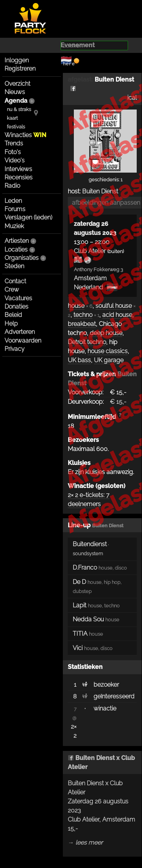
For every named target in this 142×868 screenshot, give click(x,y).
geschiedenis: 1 (105, 180)
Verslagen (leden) (28, 217)
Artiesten (17, 241)
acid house (117, 315)
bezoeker (106, 685)
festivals (16, 127)
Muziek (14, 226)
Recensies (19, 177)
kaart (12, 118)
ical (132, 98)
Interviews (18, 169)
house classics (108, 351)
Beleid (13, 315)
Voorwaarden (23, 341)
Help (11, 324)
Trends (14, 143)
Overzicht (17, 84)
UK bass (79, 360)
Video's (15, 160)
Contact (15, 281)
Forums (15, 209)
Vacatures (18, 298)
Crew (12, 290)
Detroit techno (87, 342)
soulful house (114, 306)
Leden (13, 201)
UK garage (109, 360)
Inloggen (17, 60)
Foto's (13, 152)
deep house (106, 333)
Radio (12, 186)
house (76, 306)
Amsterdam (90, 278)
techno (83, 315)
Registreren (20, 69)
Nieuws (15, 92)
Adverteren (20, 332)
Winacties (25, 135)
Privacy (15, 349)
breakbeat (82, 324)
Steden (14, 266)
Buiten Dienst (100, 191)
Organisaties (22, 258)
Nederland (88, 287)
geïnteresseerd (114, 696)
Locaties (16, 249)
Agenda (16, 101)
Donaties (16, 307)
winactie (105, 708)
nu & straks (19, 109)
